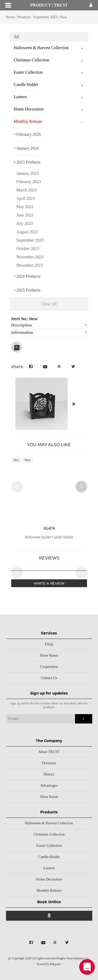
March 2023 (27, 190)
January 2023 (28, 173)
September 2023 (46, 17)
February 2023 (29, 182)
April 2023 (26, 198)
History (49, 774)
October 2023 (28, 249)
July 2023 (25, 223)
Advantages (49, 786)
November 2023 (30, 257)
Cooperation (49, 667)
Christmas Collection (49, 834)
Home (10, 17)
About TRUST (49, 752)
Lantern (49, 868)
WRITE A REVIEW (49, 583)
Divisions (49, 763)
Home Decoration (49, 879)
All (16, 37)
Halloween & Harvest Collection (49, 823)
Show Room (49, 655)
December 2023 (30, 265)
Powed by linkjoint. (49, 964)
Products (24, 17)
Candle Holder (49, 857)
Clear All (49, 304)
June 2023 (25, 215)
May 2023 (25, 207)
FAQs (49, 644)
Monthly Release (49, 891)
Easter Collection (49, 846)
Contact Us (49, 678)
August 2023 (27, 232)
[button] (81, 487)
